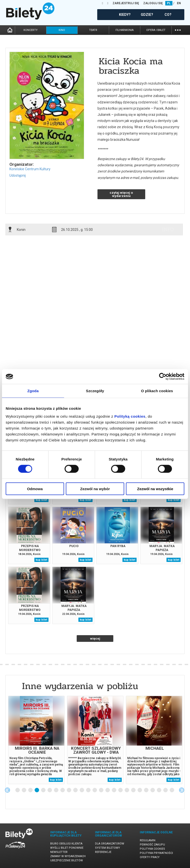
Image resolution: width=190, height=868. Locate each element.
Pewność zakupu (152, 845)
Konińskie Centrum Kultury (30, 169)
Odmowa (35, 489)
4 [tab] (37, 790)
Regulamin (148, 840)
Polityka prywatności (156, 853)
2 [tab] (24, 790)
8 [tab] (63, 790)
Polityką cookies (130, 416)
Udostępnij (18, 175)
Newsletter (59, 852)
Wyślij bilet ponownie (67, 848)
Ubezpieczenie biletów (67, 860)
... (178, 30)
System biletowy (107, 848)
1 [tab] (18, 790)
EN (179, 3)
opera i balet (156, 30)
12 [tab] (89, 790)
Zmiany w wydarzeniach (68, 856)
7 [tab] (56, 790)
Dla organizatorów (110, 844)
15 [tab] (108, 790)
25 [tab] (172, 790)
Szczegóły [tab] (95, 391)
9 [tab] (69, 790)
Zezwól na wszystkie (155, 489)
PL (169, 3)
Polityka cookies (152, 849)
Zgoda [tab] (33, 391)
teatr (93, 30)
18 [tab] (127, 790)
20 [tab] (140, 790)
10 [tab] (76, 790)
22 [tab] (153, 790)
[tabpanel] (36, 740)
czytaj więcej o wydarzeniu (121, 194)
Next (182, 790)
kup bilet (41, 500)
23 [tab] (159, 790)
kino (62, 30)
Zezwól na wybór (95, 489)
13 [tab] (95, 790)
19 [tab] (134, 790)
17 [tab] (121, 790)
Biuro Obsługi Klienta (66, 844)
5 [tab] (44, 790)
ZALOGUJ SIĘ (153, 3)
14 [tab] (101, 790)
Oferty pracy (150, 857)
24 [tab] (166, 790)
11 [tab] (82, 790)
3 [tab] (31, 790)
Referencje (103, 852)
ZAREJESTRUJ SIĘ (126, 3)
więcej (95, 639)
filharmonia (125, 30)
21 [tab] (146, 790)
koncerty (31, 30)
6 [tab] (50, 790)
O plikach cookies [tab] (157, 391)
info (168, 229)
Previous (7, 790)
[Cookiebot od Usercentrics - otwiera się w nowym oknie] (163, 377)
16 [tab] (114, 790)
